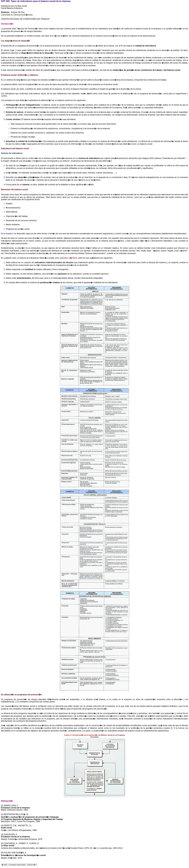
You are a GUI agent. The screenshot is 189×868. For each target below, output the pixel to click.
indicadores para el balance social (38, 1)
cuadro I (10, 234)
